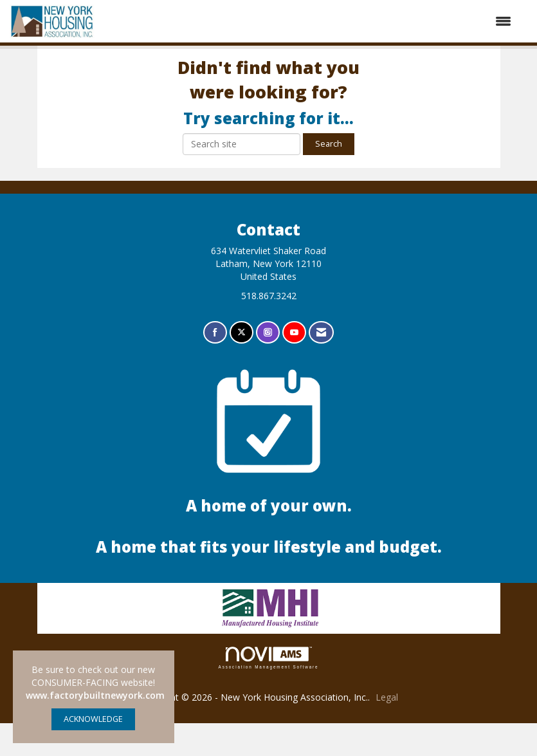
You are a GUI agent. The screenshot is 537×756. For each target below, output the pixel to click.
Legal (387, 730)
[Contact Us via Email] (321, 366)
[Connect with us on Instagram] (268, 366)
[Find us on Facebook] (215, 366)
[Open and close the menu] (310, 21)
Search (329, 177)
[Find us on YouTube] (294, 366)
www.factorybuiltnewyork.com (95, 695)
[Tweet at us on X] (241, 366)
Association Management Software (269, 691)
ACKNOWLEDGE (93, 719)
